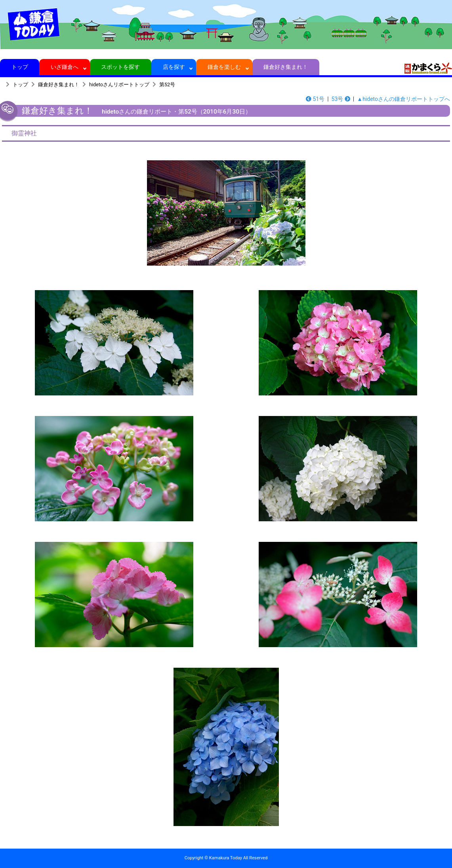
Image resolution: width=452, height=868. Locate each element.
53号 (341, 99)
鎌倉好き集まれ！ (286, 67)
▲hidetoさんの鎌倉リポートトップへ (403, 99)
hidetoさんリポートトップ (119, 85)
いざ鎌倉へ (65, 67)
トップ (20, 67)
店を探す (174, 67)
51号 (315, 99)
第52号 (167, 85)
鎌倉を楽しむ (224, 67)
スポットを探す (121, 67)
